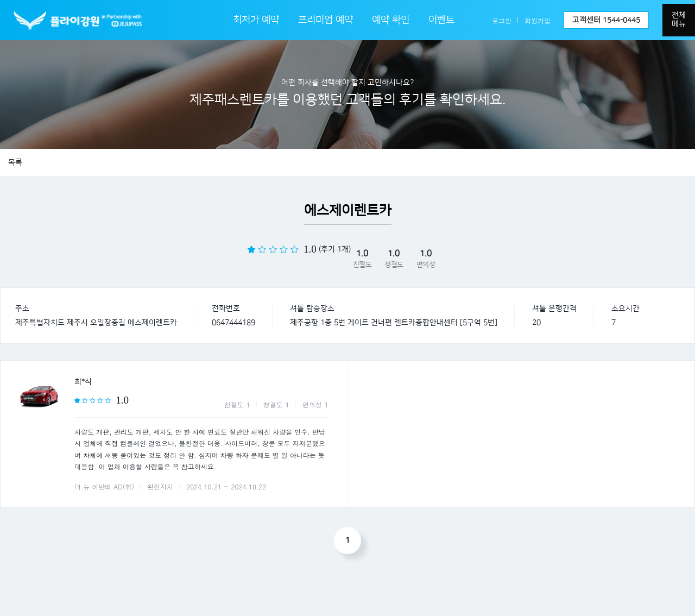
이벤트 (441, 20)
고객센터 (606, 20)
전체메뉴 (679, 20)
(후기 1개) (335, 249)
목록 (15, 162)
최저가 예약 (256, 20)
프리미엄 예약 (326, 20)
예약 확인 (391, 20)
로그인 (502, 20)
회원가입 (538, 20)
